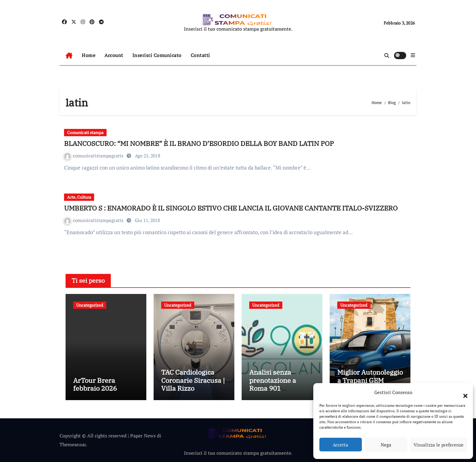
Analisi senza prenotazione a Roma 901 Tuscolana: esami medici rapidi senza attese (280, 392)
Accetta (340, 445)
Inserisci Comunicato (157, 55)
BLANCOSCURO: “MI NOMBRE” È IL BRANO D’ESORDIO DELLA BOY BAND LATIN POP (199, 143)
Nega (386, 445)
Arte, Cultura (79, 197)
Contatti (200, 55)
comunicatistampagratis (95, 156)
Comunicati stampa (85, 132)
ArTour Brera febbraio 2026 (95, 384)
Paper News (143, 436)
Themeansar (73, 444)
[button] (462, 392)
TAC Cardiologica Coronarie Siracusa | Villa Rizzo (193, 380)
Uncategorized (90, 305)
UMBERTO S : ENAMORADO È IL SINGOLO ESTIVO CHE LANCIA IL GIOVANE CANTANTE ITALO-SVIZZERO (231, 208)
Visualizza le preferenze (439, 445)
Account (114, 55)
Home (88, 55)
